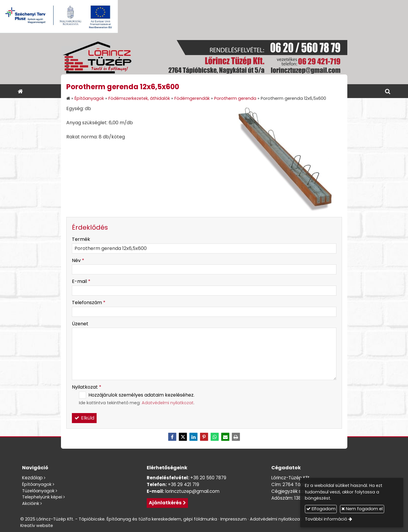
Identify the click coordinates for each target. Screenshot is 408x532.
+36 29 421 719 (184, 484)
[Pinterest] (204, 437)
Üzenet (80, 324)
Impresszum (233, 519)
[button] (388, 91)
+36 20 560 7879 (208, 478)
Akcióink (31, 503)
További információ (326, 519)
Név (78, 260)
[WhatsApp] (215, 437)
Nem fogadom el (362, 509)
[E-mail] (225, 437)
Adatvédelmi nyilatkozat (168, 403)
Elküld (84, 418)
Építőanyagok (37, 484)
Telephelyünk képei (42, 497)
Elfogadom (321, 509)
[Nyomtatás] (236, 437)
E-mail (81, 281)
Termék (81, 239)
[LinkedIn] (194, 437)
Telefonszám (89, 303)
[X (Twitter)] (183, 437)
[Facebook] (172, 437)
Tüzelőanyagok (38, 491)
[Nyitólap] (204, 59)
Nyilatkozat (87, 387)
